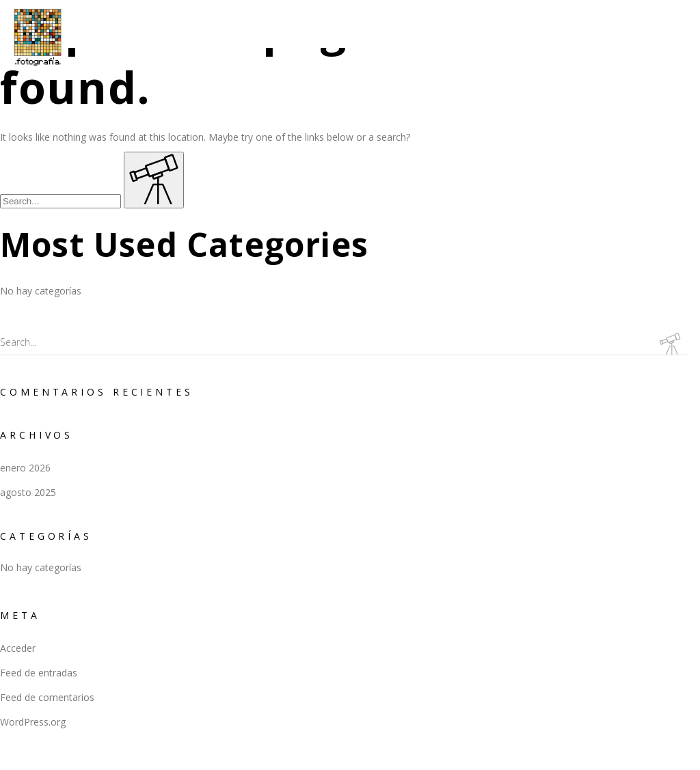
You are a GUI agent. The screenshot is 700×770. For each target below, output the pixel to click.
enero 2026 (25, 468)
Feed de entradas (39, 673)
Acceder (18, 648)
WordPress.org (33, 722)
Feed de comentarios (47, 697)
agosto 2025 (28, 492)
